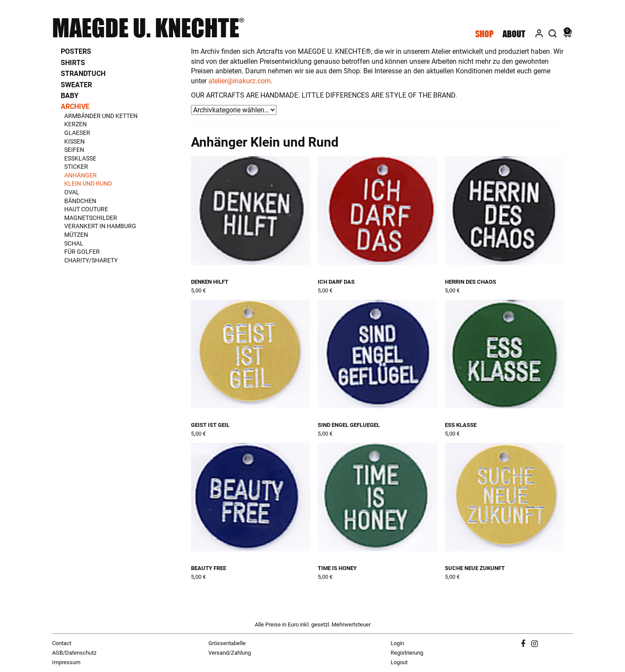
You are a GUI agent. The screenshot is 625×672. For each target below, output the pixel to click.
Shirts (73, 63)
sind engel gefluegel (349, 425)
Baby (70, 96)
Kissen (74, 141)
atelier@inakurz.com (240, 81)
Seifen (74, 150)
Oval (72, 192)
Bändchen (80, 201)
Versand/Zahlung (230, 653)
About (514, 34)
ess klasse (461, 425)
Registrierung (407, 653)
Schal (74, 243)
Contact (62, 643)
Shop (484, 34)
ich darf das (336, 282)
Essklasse (80, 158)
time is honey (337, 568)
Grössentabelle (227, 643)
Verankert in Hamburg (100, 226)
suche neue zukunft (475, 568)
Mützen (76, 235)
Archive (75, 107)
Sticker (76, 167)
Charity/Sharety (91, 260)
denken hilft (210, 282)
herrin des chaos (470, 282)
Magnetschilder (91, 218)
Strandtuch (83, 74)
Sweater (76, 85)
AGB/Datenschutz (74, 653)
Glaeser (77, 133)
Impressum (66, 662)
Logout (399, 662)
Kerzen (76, 124)
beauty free (209, 568)
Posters (76, 51)
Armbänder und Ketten (101, 116)
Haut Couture (86, 209)
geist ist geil (210, 425)
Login (397, 643)
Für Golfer (82, 252)
